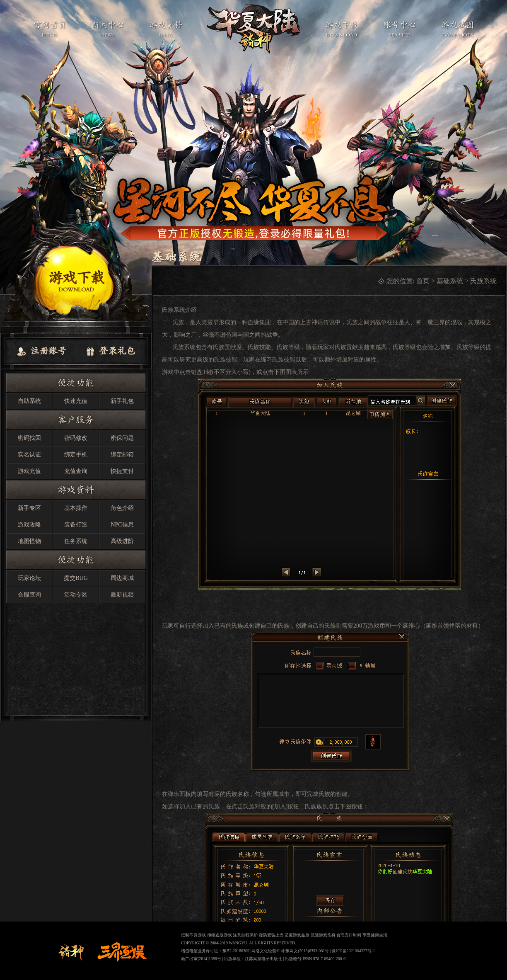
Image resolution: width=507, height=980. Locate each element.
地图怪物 (29, 541)
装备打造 (76, 525)
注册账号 (42, 352)
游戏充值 (29, 471)
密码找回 (29, 438)
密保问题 (122, 438)
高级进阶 (122, 541)
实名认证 (29, 455)
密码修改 (76, 438)
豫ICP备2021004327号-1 (353, 951)
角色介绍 (122, 508)
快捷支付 (122, 471)
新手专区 (29, 508)
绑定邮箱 (122, 455)
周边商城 (122, 578)
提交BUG (76, 578)
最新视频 (122, 595)
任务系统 (76, 541)
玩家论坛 (29, 578)
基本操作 (76, 508)
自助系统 (29, 401)
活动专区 (76, 595)
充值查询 (76, 471)
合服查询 (29, 595)
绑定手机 (76, 455)
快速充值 (76, 401)
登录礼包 (110, 352)
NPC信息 (122, 525)
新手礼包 (122, 401)
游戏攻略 (29, 525)
